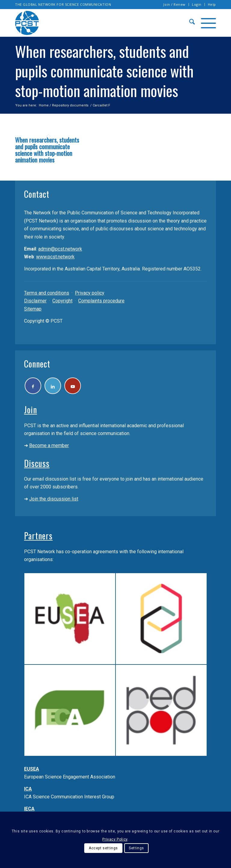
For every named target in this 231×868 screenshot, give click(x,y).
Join (31, 410)
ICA (28, 789)
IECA (29, 809)
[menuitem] (175, 5)
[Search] (189, 23)
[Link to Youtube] (73, 386)
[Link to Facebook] (33, 386)
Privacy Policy (115, 839)
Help (212, 4)
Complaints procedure (101, 301)
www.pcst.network (55, 257)
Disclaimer (35, 301)
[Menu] (205, 23)
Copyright (62, 301)
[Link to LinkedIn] (53, 386)
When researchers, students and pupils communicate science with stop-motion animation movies (47, 150)
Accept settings (103, 848)
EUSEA (32, 769)
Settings (136, 848)
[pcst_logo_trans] (27, 23)
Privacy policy (90, 293)
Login (197, 4)
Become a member (49, 445)
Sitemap (33, 309)
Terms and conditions (47, 293)
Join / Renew (174, 4)
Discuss (37, 463)
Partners (38, 536)
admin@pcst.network (60, 249)
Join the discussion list (54, 499)
